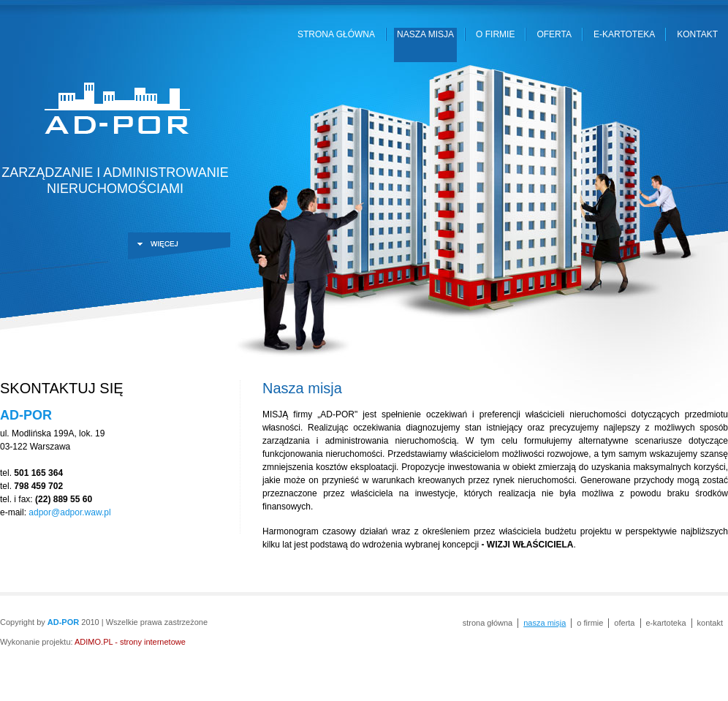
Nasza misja (425, 34)
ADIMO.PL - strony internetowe (130, 642)
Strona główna (336, 34)
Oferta (554, 34)
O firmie (495, 34)
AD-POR (115, 110)
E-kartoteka (624, 34)
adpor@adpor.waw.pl (69, 512)
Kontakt (697, 34)
